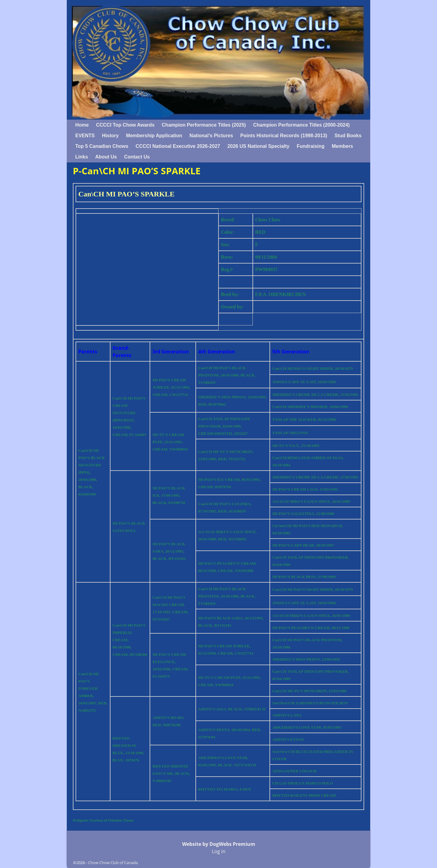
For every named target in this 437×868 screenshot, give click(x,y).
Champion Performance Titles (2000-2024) (301, 125)
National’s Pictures (211, 136)
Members (342, 146)
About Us (106, 157)
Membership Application (154, 136)
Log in (219, 851)
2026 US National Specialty (258, 146)
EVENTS (85, 136)
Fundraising (311, 146)
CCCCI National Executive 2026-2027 (178, 146)
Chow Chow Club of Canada (113, 863)
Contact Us (137, 157)
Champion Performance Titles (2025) (204, 125)
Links (82, 157)
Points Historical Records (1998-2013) (284, 136)
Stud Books (348, 136)
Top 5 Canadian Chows (102, 146)
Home (82, 125)
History (110, 136)
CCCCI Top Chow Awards (125, 125)
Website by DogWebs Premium (219, 844)
